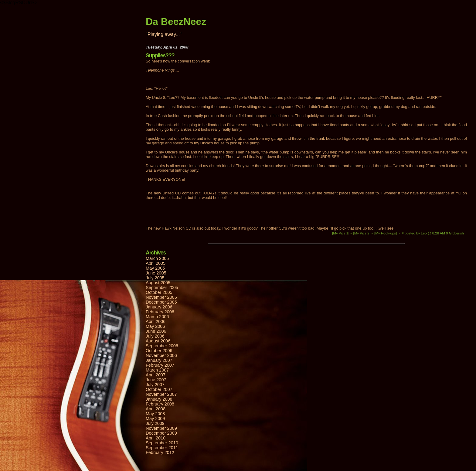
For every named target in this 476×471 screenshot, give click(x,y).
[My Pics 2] (362, 233)
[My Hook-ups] (386, 233)
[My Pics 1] (341, 233)
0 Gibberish (455, 233)
